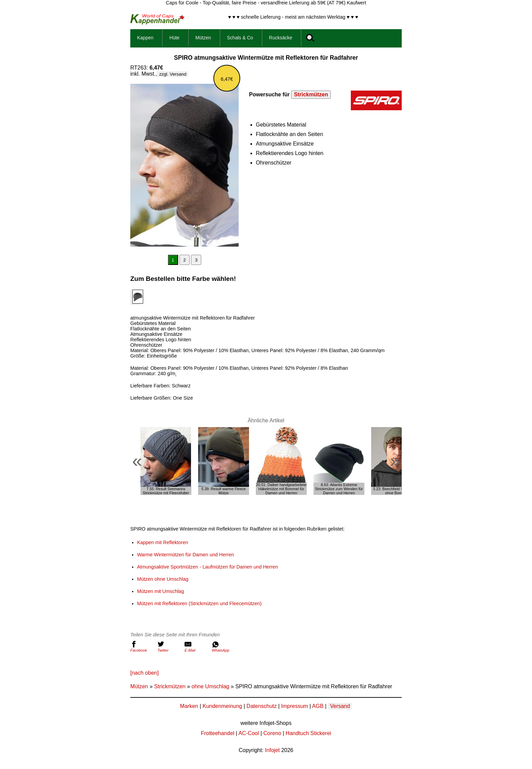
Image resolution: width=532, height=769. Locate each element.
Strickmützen (311, 94)
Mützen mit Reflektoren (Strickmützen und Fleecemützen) (199, 603)
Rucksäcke (281, 38)
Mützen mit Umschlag (160, 591)
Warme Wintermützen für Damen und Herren (186, 555)
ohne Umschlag (211, 686)
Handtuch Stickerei (308, 733)
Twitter (169, 647)
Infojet (272, 750)
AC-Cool (249, 733)
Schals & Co (240, 38)
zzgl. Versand (173, 74)
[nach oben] (145, 673)
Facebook (142, 647)
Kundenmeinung (222, 706)
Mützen (203, 38)
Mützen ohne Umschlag (163, 579)
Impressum (295, 706)
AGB (318, 706)
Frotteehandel (218, 733)
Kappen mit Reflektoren (163, 542)
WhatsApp (224, 647)
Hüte (174, 38)
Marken (189, 706)
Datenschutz (262, 706)
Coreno (272, 733)
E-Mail (196, 647)
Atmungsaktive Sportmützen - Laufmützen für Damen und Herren (207, 567)
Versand (340, 706)
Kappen (145, 38)
